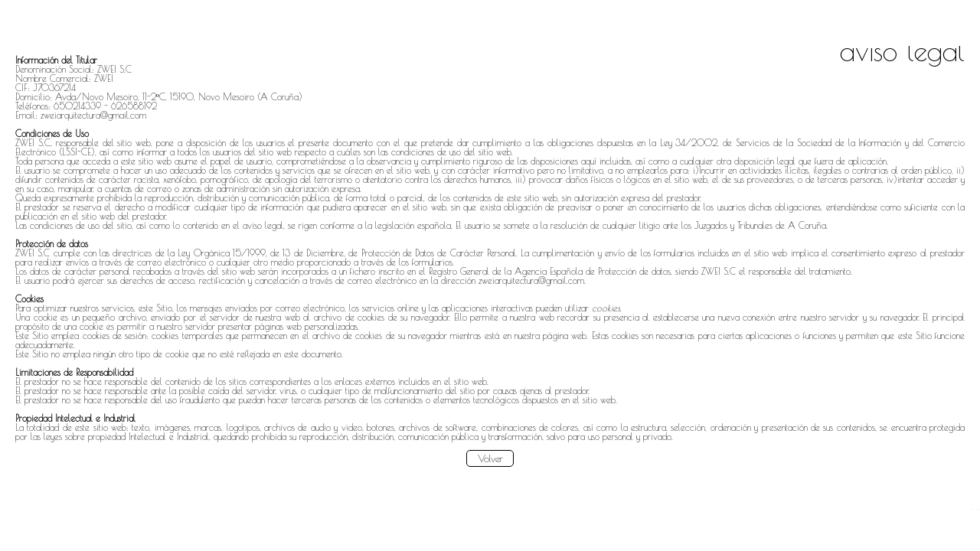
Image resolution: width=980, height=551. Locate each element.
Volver (490, 458)
